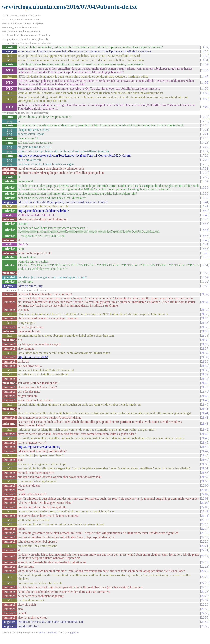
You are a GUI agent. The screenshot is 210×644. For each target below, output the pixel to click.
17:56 (205, 177)
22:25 (205, 571)
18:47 (205, 244)
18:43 (205, 206)
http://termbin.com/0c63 (33, 357)
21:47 (205, 447)
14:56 (205, 89)
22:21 (205, 546)
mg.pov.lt (73, 633)
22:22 (205, 556)
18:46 (205, 230)
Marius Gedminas (48, 633)
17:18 (205, 121)
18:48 (205, 249)
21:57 (205, 477)
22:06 (205, 507)
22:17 (205, 529)
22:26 (205, 577)
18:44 (205, 211)
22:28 (205, 587)
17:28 (205, 156)
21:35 (205, 314)
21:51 (205, 468)
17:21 (205, 130)
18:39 (205, 193)
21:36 (205, 331)
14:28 (205, 51)
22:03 (205, 498)
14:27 (205, 47)
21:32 (205, 294)
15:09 (205, 107)
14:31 (205, 60)
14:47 (205, 76)
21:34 (205, 302)
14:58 (205, 93)
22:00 (205, 486)
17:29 (205, 160)
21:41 (205, 409)
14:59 (205, 99)
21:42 (205, 430)
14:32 (205, 64)
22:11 (205, 511)
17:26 (205, 138)
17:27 (205, 147)
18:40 (205, 198)
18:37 (205, 181)
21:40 (205, 383)
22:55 (205, 609)
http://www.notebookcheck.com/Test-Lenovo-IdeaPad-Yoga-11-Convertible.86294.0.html (74, 156)
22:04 (205, 503)
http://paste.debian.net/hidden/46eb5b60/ (43, 211)
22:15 (205, 520)
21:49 (205, 460)
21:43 (205, 434)
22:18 (205, 533)
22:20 (205, 537)
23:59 (205, 622)
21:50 (205, 464)
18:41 (205, 202)
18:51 (205, 265)
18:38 (205, 187)
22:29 (205, 600)
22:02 (205, 494)
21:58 (205, 481)
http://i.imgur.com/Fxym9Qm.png (39, 447)
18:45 (205, 215)
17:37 (205, 173)
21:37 (205, 349)
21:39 (205, 361)
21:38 (205, 357)
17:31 (205, 168)
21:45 (205, 442)
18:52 (205, 273)
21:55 (205, 473)
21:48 (205, 455)
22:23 (205, 562)
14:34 (205, 70)
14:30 (205, 56)
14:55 (205, 83)
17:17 (205, 117)
